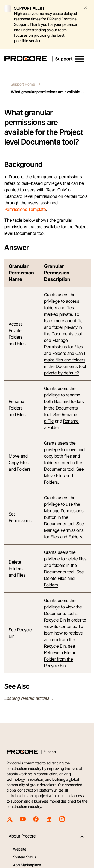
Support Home (23, 84)
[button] (79, 59)
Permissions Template (25, 209)
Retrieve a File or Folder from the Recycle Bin (60, 659)
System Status (25, 857)
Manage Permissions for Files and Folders (64, 347)
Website (20, 849)
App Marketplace (27, 865)
